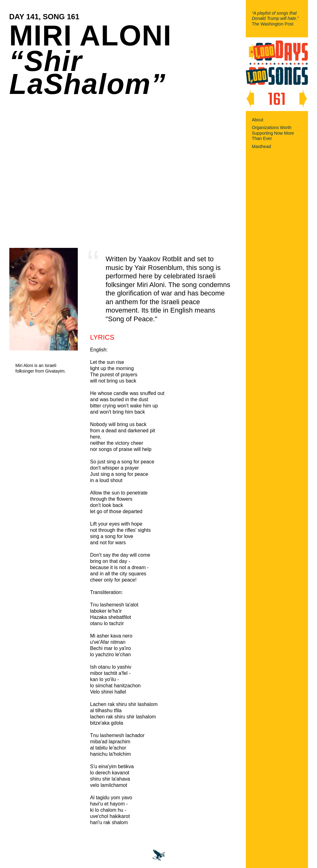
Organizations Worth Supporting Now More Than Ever (273, 133)
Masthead (261, 146)
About (258, 120)
